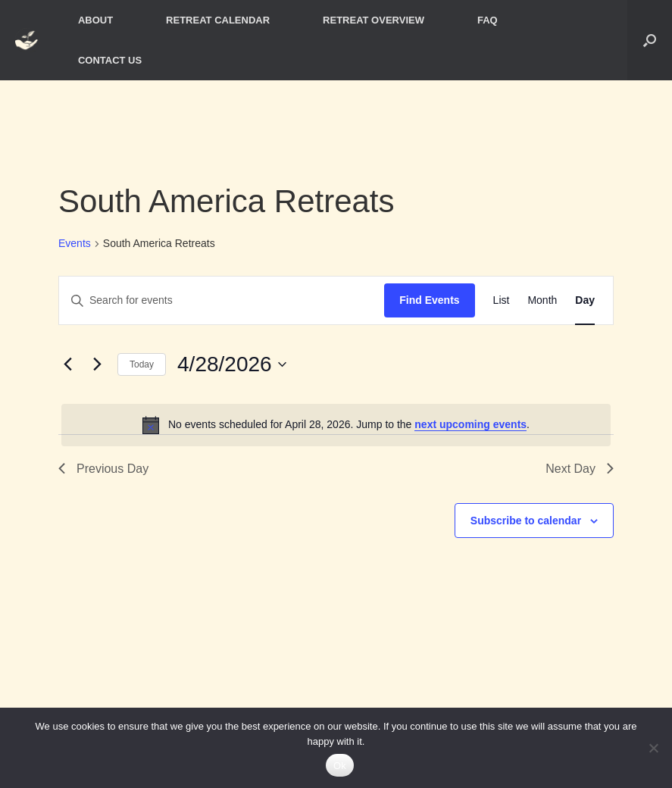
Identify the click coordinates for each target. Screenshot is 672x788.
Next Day (580, 469)
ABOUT (95, 20)
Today (142, 364)
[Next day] (97, 364)
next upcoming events (470, 424)
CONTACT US (110, 60)
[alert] (336, 425)
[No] (653, 748)
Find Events (429, 300)
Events (75, 243)
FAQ (488, 20)
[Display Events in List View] (502, 300)
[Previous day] (67, 364)
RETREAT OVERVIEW (374, 20)
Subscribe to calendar (526, 521)
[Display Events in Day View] (585, 300)
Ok (340, 766)
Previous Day (103, 469)
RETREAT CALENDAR (218, 20)
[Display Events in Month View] (542, 300)
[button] (650, 40)
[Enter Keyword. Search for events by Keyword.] (222, 300)
